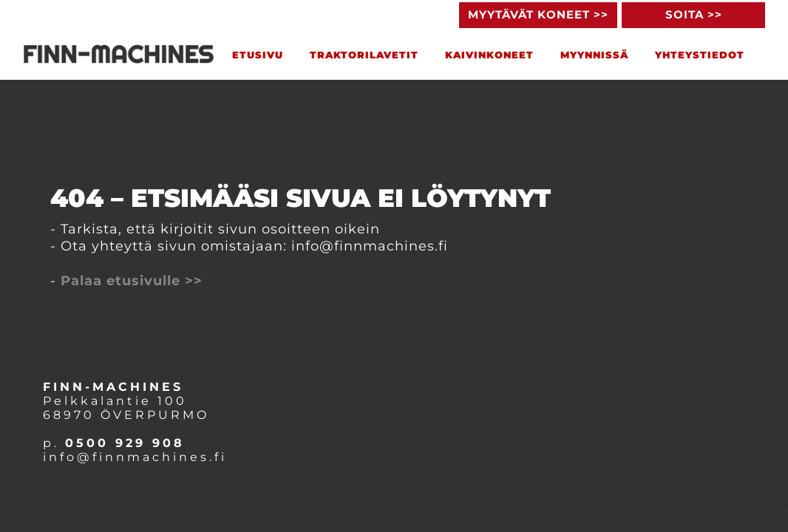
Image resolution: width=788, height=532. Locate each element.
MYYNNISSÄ (594, 55)
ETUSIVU (258, 55)
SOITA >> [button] (694, 14)
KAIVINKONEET (489, 55)
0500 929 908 (125, 443)
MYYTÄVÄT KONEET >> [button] (538, 14)
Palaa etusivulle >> (132, 281)
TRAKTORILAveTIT (364, 55)
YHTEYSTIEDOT (700, 55)
